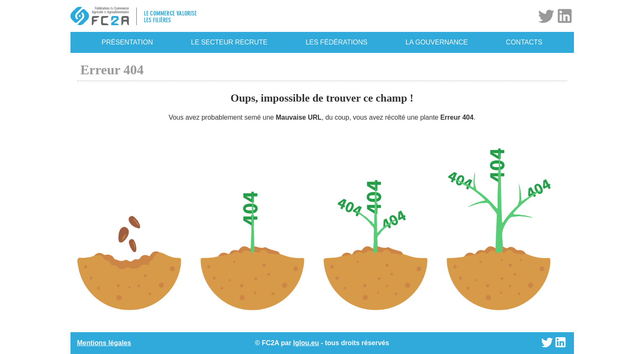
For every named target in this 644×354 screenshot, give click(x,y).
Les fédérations (336, 42)
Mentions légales (104, 343)
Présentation (127, 42)
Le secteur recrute (229, 42)
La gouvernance (437, 42)
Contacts (524, 42)
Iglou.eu (306, 343)
